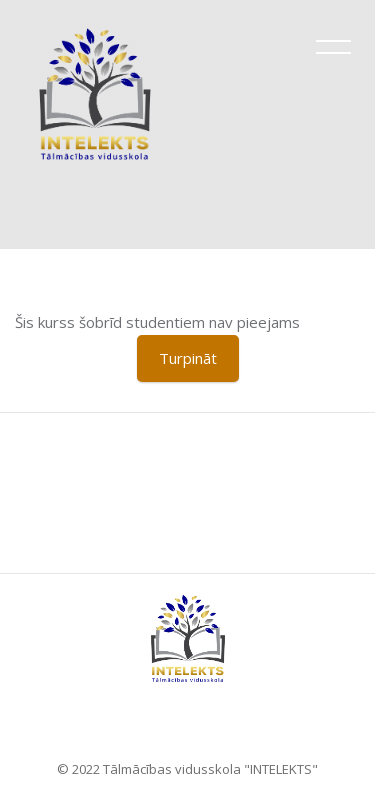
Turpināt (188, 358)
